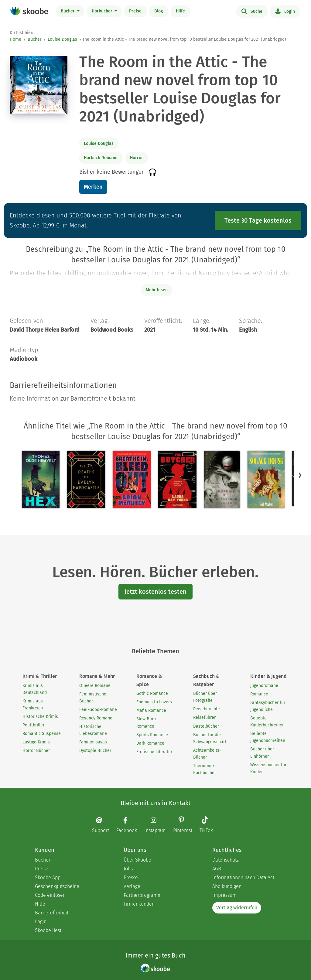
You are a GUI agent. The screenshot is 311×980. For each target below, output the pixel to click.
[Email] (104, 825)
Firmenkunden (139, 904)
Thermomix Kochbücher (205, 769)
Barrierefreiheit (52, 913)
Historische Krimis (40, 717)
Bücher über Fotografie (205, 697)
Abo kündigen (227, 886)
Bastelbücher (206, 726)
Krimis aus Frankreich (33, 705)
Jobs (128, 869)
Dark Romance (150, 743)
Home (15, 39)
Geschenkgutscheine (57, 886)
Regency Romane (96, 718)
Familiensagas (93, 742)
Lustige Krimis (36, 742)
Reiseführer (204, 717)
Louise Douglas (62, 39)
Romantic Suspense (42, 734)
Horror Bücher (36, 751)
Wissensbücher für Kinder (268, 768)
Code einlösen (50, 895)
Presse (131, 878)
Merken (93, 187)
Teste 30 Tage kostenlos (258, 220)
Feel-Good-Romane (98, 710)
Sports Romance (152, 735)
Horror (137, 158)
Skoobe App (48, 878)
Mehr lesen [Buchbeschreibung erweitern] (157, 290)
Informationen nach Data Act (243, 878)
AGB (217, 869)
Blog (159, 11)
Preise (135, 11)
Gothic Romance (152, 693)
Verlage (132, 886)
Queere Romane (95, 686)
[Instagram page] (158, 825)
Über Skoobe (137, 860)
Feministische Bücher (93, 698)
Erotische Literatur (154, 752)
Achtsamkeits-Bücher (207, 754)
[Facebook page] (130, 825)
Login (285, 11)
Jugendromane (264, 686)
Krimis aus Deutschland (35, 689)
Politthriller (33, 725)
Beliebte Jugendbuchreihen (268, 737)
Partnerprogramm (143, 895)
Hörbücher (103, 11)
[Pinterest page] (186, 825)
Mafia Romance (151, 710)
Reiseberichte (207, 709)
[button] (300, 475)
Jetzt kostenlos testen (155, 592)
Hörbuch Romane (101, 158)
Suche (252, 11)
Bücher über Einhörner (262, 753)
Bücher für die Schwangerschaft (210, 738)
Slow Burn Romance (146, 722)
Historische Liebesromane (93, 730)
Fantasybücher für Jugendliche (268, 706)
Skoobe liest (48, 930)
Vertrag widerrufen (237, 908)
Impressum (224, 895)
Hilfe (180, 11)
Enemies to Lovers (154, 702)
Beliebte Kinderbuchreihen (267, 722)
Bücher (68, 11)
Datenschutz (226, 860)
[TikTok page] (209, 825)
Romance (259, 694)
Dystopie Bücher (95, 751)
